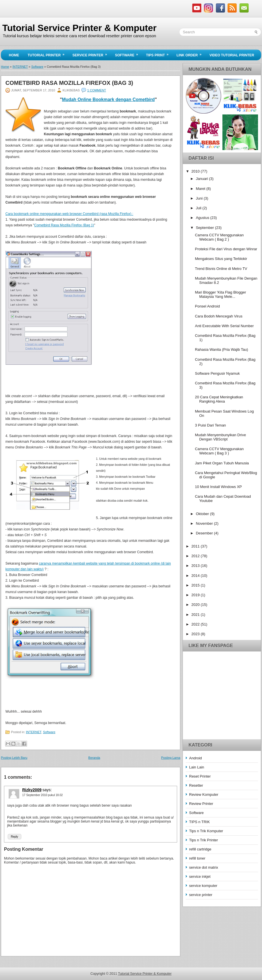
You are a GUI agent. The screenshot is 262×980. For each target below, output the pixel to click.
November (205, 523)
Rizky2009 (32, 790)
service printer (201, 895)
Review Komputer (204, 795)
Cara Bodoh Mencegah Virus (219, 316)
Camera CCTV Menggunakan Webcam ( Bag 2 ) (219, 237)
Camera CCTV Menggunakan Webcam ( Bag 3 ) (219, 451)
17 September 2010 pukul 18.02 (42, 795)
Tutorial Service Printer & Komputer (79, 28)
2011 (196, 546)
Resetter (196, 785)
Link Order (191, 54)
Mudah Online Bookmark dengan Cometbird (109, 100)
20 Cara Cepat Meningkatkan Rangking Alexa (219, 399)
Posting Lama (171, 758)
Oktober (203, 514)
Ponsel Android (207, 306)
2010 (196, 171)
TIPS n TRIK (199, 822)
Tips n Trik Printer (203, 840)
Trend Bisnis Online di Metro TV (221, 269)
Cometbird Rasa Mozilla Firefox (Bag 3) (69, 83)
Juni (200, 198)
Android (196, 758)
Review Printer (201, 804)
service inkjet (200, 877)
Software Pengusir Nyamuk (217, 373)
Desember (205, 533)
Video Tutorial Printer (232, 55)
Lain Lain (197, 767)
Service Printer (91, 54)
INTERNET (20, 67)
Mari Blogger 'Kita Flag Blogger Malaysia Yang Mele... (220, 294)
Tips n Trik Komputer (206, 831)
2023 (196, 634)
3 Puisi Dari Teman (210, 425)
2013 (196, 566)
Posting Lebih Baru (14, 758)
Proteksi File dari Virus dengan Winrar (226, 249)
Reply (15, 837)
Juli (199, 208)
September (205, 228)
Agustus (203, 218)
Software (128, 54)
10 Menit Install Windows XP (218, 487)
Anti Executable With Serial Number (224, 326)
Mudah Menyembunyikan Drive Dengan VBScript (220, 437)
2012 (196, 556)
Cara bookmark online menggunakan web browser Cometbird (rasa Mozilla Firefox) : (69, 214)
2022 (196, 624)
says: (47, 790)
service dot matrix (204, 867)
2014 (196, 576)
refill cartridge (200, 849)
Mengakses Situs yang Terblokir (221, 259)
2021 (196, 615)
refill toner (197, 858)
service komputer (203, 886)
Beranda (94, 758)
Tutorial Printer (48, 54)
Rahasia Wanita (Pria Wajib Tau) (221, 349)
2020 (196, 605)
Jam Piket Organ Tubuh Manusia (222, 463)
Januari (202, 179)
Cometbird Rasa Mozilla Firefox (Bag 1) (64, 225)
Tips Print (159, 54)
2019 (196, 595)
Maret (201, 189)
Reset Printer (200, 776)
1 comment (97, 90)
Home (14, 55)
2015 (196, 585)
